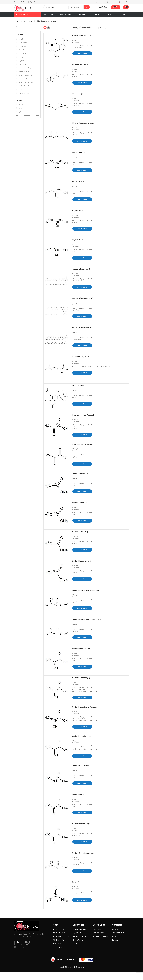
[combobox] (56, 7)
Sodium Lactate (24, 79)
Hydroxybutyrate (25, 68)
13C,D (21, 112)
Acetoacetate (24, 43)
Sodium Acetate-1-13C (81, 474)
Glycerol (22, 61)
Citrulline (22, 54)
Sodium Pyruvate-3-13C (81, 824)
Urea (21, 90)
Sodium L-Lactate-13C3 (81, 678)
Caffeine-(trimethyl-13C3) (81, 36)
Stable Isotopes (58, 944)
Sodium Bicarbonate (26, 75)
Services (76, 944)
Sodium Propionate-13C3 (82, 765)
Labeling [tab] (19, 100)
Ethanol (22, 57)
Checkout (112, 2)
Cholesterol (23, 50)
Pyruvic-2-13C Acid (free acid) (83, 444)
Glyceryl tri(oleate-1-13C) (81, 269)
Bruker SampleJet (59, 933)
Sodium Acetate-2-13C (81, 532)
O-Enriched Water (59, 940)
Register (38, 2)
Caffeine (22, 46)
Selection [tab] (20, 34)
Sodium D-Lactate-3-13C (82, 649)
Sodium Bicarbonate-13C (81, 561)
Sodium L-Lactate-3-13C (81, 736)
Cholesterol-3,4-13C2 (80, 65)
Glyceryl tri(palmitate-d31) (82, 328)
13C (21, 105)
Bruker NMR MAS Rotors (61, 936)
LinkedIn (115, 940)
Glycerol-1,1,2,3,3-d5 (80, 152)
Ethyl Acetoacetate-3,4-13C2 (83, 123)
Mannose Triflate (78, 386)
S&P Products (28, 21)
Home (17, 21)
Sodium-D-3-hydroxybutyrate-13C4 (85, 853)
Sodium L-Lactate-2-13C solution (85, 707)
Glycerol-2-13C (78, 240)
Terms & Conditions (99, 933)
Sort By (76, 28)
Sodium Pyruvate (25, 86)
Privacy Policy (97, 929)
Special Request (78, 940)
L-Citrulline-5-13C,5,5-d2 (81, 357)
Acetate (22, 39)
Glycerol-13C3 (78, 211)
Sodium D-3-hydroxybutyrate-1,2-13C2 (87, 590)
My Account (99, 2)
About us (115, 929)
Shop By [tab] (17, 26)
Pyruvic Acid (24, 72)
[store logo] (27, 8)
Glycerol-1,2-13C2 (79, 182)
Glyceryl (22, 64)
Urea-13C (76, 882)
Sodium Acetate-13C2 (81, 503)
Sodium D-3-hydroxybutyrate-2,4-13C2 (87, 620)
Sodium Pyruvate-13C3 (81, 795)
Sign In (32, 2)
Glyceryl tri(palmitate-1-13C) (83, 298)
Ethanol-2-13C (78, 94)
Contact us (116, 936)
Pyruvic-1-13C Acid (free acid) (83, 415)
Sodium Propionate (26, 82)
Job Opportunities (118, 933)
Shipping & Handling (80, 929)
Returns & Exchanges (80, 936)
